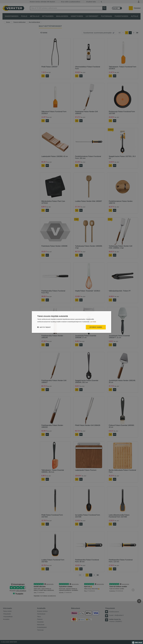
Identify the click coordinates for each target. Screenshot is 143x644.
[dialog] (71, 322)
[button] (44, 327)
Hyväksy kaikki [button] (96, 327)
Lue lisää (93, 322)
